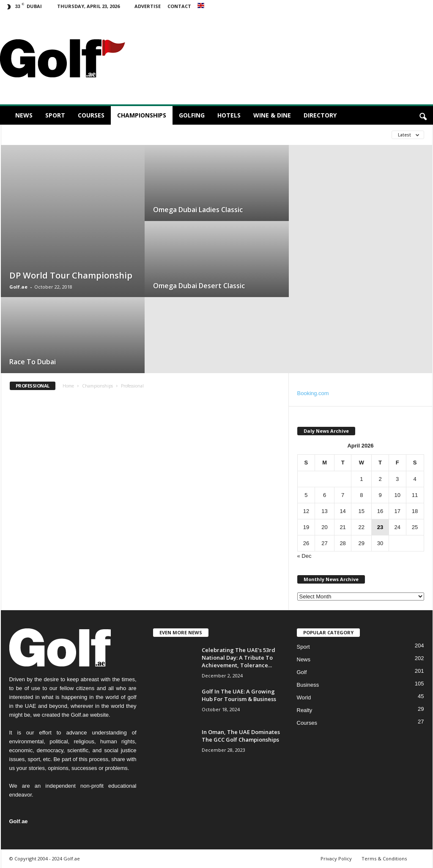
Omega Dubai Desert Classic (199, 286)
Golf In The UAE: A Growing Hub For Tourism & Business (239, 695)
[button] (423, 117)
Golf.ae (18, 287)
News (24, 115)
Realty (305, 710)
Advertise (148, 6)
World (304, 697)
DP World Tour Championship (71, 275)
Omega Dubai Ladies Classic (198, 210)
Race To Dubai (33, 362)
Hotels (229, 115)
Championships (142, 115)
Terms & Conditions (384, 858)
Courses (91, 115)
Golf (302, 672)
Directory (320, 115)
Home (68, 386)
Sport (55, 115)
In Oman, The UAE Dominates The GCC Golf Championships (241, 736)
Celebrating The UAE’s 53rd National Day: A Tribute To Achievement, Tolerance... (238, 658)
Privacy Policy (336, 858)
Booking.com (313, 393)
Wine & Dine (272, 115)
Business (308, 685)
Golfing (192, 115)
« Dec (304, 556)
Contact (179, 6)
